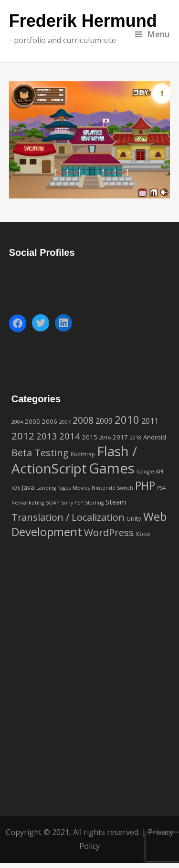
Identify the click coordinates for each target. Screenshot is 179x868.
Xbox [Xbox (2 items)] (143, 534)
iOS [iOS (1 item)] (16, 488)
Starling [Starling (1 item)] (94, 503)
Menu (153, 34)
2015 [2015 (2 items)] (90, 437)
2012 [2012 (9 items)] (23, 436)
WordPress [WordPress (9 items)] (109, 532)
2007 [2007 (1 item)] (65, 422)
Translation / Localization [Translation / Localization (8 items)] (68, 517)
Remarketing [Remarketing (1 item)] (28, 503)
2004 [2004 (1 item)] (17, 422)
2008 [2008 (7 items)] (83, 420)
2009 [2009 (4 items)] (104, 421)
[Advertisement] (89, 690)
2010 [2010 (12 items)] (127, 419)
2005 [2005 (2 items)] (32, 421)
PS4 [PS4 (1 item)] (161, 488)
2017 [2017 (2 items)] (120, 437)
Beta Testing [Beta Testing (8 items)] (40, 453)
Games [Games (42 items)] (112, 468)
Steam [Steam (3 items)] (116, 502)
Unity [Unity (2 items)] (134, 518)
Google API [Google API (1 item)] (150, 472)
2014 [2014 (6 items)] (70, 436)
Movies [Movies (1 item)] (81, 488)
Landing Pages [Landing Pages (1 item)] (53, 488)
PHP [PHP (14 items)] (145, 485)
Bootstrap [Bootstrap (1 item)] (83, 454)
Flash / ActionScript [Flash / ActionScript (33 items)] (74, 460)
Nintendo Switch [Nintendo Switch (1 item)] (112, 488)
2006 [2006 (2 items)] (50, 421)
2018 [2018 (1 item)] (136, 438)
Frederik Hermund (83, 21)
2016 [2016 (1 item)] (105, 438)
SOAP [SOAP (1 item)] (53, 503)
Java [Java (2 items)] (28, 487)
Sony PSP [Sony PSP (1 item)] (72, 503)
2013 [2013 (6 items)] (47, 436)
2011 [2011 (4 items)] (150, 421)
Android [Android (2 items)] (155, 437)
